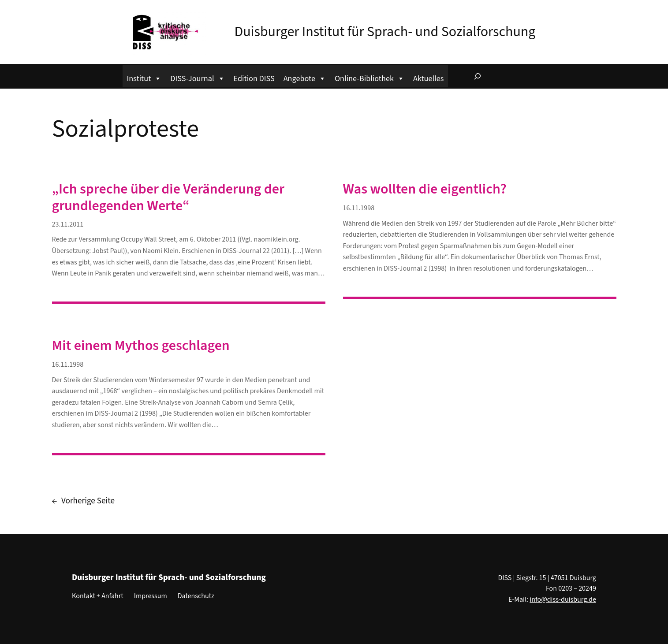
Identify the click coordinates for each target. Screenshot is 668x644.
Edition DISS (254, 78)
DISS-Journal (197, 77)
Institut (144, 77)
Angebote (305, 77)
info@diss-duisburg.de (563, 599)
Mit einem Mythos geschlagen (141, 346)
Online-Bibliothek (369, 77)
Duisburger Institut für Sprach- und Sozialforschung (385, 32)
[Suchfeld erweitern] (478, 76)
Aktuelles (428, 78)
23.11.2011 (68, 224)
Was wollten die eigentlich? (425, 189)
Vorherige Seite (83, 501)
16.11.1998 (359, 208)
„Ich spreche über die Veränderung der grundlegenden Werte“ (168, 198)
